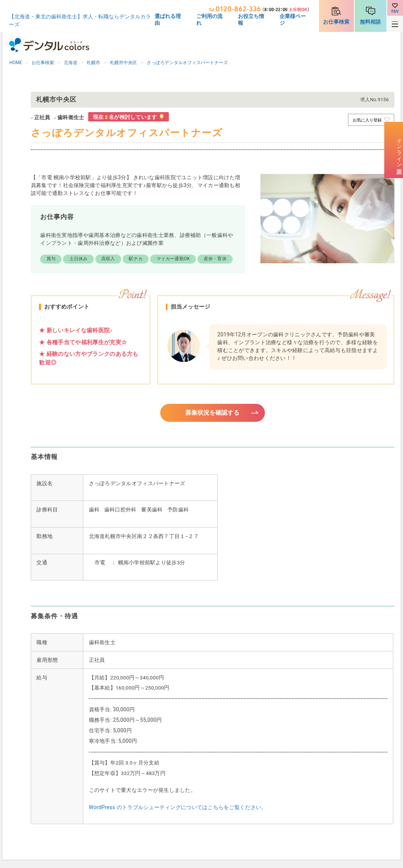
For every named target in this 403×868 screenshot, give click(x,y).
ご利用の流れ (209, 19)
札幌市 (93, 63)
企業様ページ (293, 19)
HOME (16, 63)
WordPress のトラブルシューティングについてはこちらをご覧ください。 (178, 808)
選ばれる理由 (168, 19)
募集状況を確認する (213, 413)
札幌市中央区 (123, 63)
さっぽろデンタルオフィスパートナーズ (187, 63)
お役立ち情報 (251, 19)
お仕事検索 (336, 22)
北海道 (71, 63)
